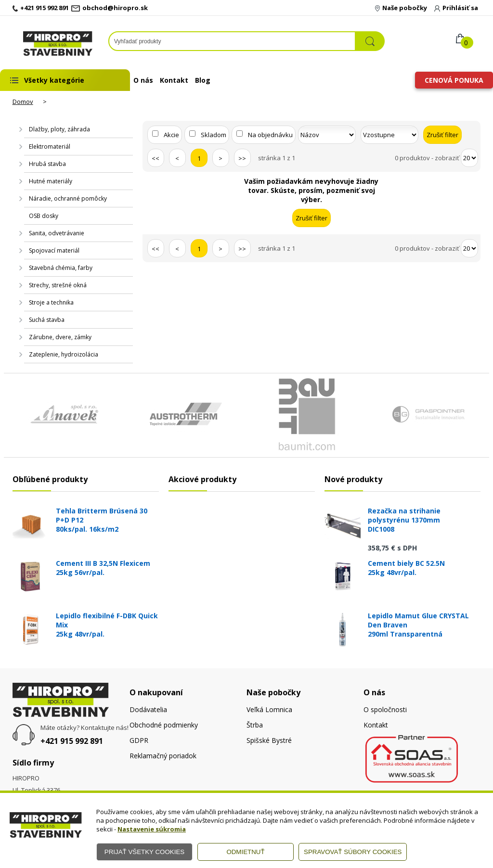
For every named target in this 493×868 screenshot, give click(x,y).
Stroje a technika (51, 302)
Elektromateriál (50, 147)
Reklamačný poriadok (163, 756)
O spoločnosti (385, 709)
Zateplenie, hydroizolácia (64, 354)
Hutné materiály (51, 181)
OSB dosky (44, 216)
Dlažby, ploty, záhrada (59, 129)
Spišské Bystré (269, 740)
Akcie (171, 135)
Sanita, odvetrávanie (57, 233)
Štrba (255, 725)
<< (156, 158)
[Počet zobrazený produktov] (469, 158)
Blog (203, 80)
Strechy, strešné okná (58, 285)
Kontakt (174, 80)
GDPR (139, 740)
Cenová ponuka (454, 80)
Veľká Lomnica (269, 709)
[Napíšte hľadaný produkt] (232, 41)
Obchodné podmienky (164, 725)
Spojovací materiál (54, 250)
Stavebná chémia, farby (61, 268)
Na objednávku (270, 135)
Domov (23, 102)
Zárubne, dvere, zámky (60, 337)
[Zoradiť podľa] (327, 135)
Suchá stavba (47, 320)
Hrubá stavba (47, 164)
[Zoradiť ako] (389, 135)
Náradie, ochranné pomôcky (68, 198)
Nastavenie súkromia (152, 829)
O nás (143, 80)
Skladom (214, 135)
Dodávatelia (148, 709)
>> (242, 158)
